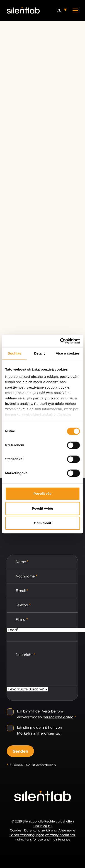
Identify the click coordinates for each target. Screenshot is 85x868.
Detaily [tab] (40, 353)
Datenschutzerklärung (41, 831)
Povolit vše (42, 494)
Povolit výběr (42, 508)
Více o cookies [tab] (68, 353)
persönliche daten (58, 717)
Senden (20, 751)
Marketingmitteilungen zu (39, 733)
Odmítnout (43, 523)
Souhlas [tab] (14, 353)
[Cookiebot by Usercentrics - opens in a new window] (61, 341)
